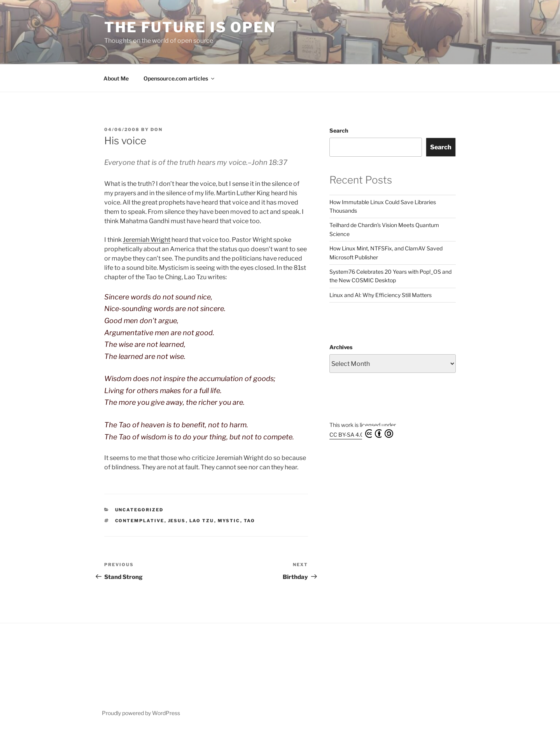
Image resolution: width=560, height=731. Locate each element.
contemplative (140, 521)
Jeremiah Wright (147, 240)
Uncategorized (139, 510)
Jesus (177, 521)
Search (339, 130)
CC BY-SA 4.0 (361, 434)
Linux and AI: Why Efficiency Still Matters (381, 295)
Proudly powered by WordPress (141, 713)
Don (157, 129)
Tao (250, 521)
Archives (341, 347)
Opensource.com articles (179, 78)
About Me (116, 78)
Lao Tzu (202, 521)
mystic (229, 521)
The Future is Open (190, 27)
